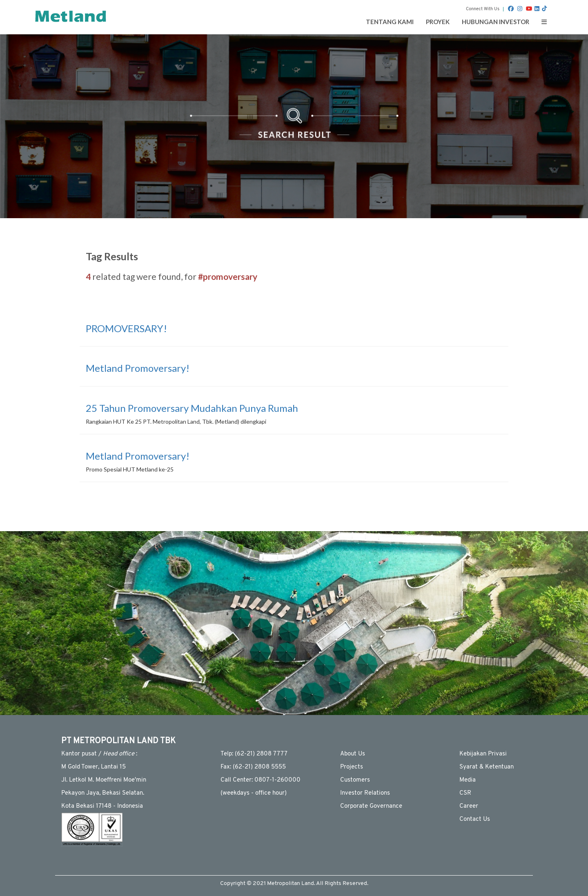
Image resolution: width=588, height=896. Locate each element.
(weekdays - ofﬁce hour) (254, 793)
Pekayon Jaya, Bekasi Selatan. (103, 793)
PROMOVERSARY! (126, 328)
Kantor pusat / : (99, 754)
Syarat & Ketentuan (487, 767)
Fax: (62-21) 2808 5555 (253, 767)
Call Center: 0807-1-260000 (261, 780)
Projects (352, 767)
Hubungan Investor (496, 22)
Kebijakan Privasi (483, 754)
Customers (355, 780)
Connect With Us (483, 9)
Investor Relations (365, 793)
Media (468, 780)
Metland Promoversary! (138, 368)
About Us (353, 754)
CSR (465, 793)
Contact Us (475, 819)
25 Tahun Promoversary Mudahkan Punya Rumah (192, 408)
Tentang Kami (390, 22)
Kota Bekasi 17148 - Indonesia (102, 806)
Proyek (438, 22)
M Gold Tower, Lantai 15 (94, 767)
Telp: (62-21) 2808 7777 (254, 754)
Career (469, 806)
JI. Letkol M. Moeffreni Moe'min (104, 780)
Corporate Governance (371, 806)
